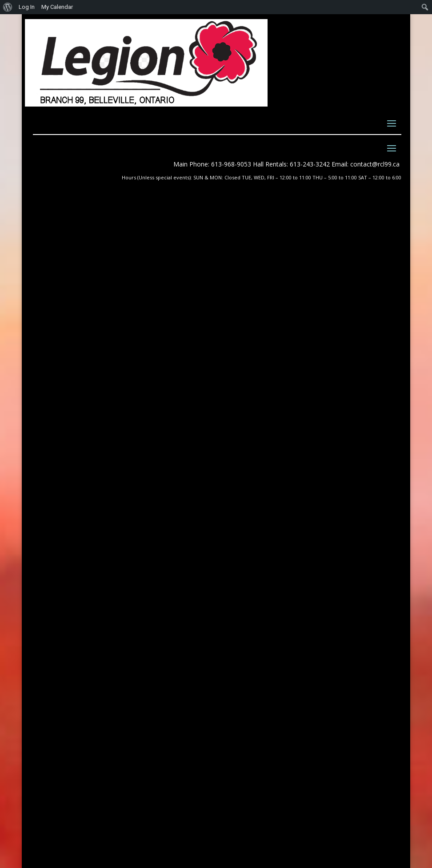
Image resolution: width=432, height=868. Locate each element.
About (242, 452)
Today (351, 293)
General (80, 336)
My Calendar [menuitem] (57, 7)
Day (113, 293)
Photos (244, 442)
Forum (243, 513)
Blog (240, 473)
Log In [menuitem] (27, 7)
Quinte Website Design (96, 818)
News (241, 432)
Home (242, 422)
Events (243, 462)
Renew (243, 493)
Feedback (249, 503)
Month (59, 293)
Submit (363, 736)
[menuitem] (8, 7)
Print (37, 359)
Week (88, 293)
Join (240, 483)
